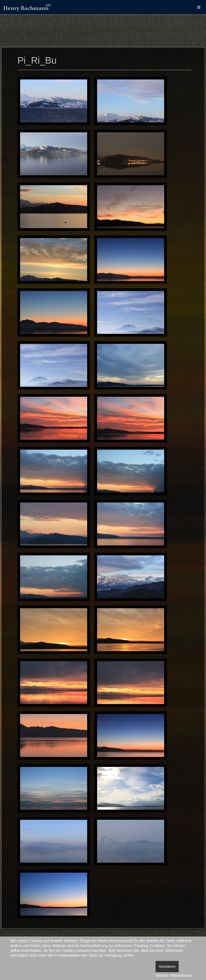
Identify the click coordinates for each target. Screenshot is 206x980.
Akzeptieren (167, 967)
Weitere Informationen (174, 975)
